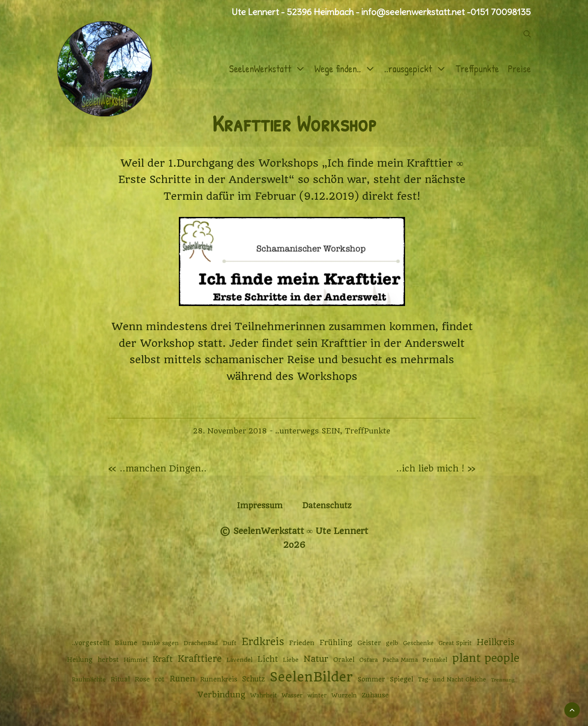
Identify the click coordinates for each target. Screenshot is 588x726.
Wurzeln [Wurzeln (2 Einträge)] (344, 695)
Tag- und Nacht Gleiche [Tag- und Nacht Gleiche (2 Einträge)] (452, 679)
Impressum (260, 506)
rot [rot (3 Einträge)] (160, 679)
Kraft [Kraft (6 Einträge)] (163, 659)
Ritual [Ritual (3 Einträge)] (120, 679)
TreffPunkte (367, 431)
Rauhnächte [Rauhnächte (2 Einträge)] (89, 679)
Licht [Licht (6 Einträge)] (268, 659)
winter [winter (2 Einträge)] (317, 695)
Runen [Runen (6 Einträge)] (182, 679)
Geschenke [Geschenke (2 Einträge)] (418, 643)
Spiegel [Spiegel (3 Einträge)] (402, 679)
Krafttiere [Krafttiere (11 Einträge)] (200, 659)
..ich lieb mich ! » (436, 468)
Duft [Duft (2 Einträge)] (230, 643)
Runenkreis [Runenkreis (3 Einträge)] (219, 679)
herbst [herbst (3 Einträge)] (108, 660)
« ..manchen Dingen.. (157, 468)
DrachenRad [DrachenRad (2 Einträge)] (201, 643)
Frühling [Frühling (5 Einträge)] (336, 642)
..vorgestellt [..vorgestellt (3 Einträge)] (91, 643)
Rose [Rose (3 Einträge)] (142, 679)
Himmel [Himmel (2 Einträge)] (136, 660)
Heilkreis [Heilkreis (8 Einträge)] (496, 642)
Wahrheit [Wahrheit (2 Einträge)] (264, 695)
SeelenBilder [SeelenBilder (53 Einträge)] (311, 677)
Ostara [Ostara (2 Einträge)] (369, 660)
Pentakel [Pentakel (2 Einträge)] (435, 660)
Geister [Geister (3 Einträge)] (369, 643)
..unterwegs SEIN (308, 431)
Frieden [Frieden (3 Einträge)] (302, 643)
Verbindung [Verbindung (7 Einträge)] (222, 695)
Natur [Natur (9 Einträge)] (316, 659)
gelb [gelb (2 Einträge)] (392, 643)
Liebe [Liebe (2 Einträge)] (291, 660)
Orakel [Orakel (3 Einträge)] (344, 660)
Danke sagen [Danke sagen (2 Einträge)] (160, 643)
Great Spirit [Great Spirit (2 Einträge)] (455, 643)
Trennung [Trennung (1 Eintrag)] (503, 680)
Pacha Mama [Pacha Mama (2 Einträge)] (400, 660)
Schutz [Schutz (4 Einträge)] (254, 679)
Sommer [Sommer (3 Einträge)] (371, 679)
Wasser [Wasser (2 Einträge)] (292, 695)
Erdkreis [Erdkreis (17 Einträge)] (263, 642)
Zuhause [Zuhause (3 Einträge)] (375, 695)
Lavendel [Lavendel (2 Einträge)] (239, 660)
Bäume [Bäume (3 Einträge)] (126, 643)
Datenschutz (327, 506)
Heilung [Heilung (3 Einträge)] (80, 660)
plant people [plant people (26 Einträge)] (486, 658)
